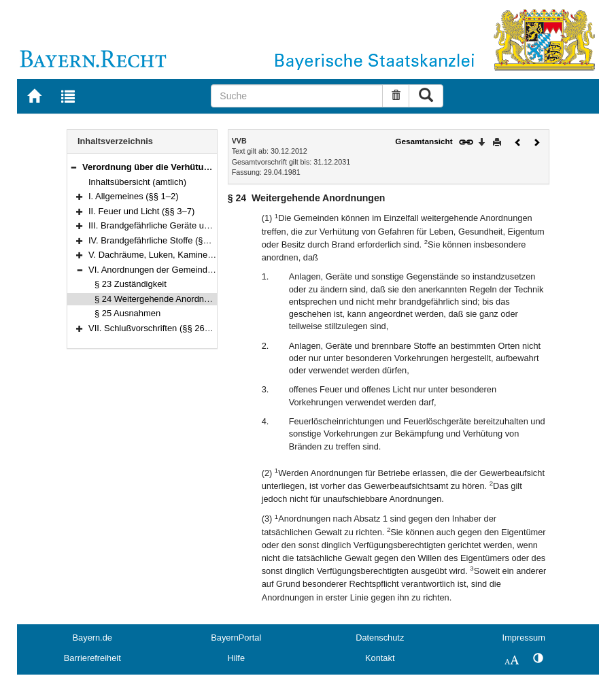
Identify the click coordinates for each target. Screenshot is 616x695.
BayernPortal (236, 638)
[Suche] (297, 96)
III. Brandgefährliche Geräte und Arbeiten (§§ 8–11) (189, 225)
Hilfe (236, 658)
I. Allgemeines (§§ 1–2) (134, 196)
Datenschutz (380, 638)
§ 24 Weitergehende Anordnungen (161, 299)
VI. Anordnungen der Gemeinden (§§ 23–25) (175, 270)
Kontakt (380, 658)
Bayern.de (92, 638)
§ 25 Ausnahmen (127, 313)
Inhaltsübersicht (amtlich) (137, 182)
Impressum (524, 638)
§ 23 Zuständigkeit (131, 284)
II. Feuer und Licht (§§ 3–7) (141, 211)
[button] (73, 167)
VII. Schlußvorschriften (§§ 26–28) (155, 328)
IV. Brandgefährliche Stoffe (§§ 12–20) (163, 240)
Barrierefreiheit (92, 658)
